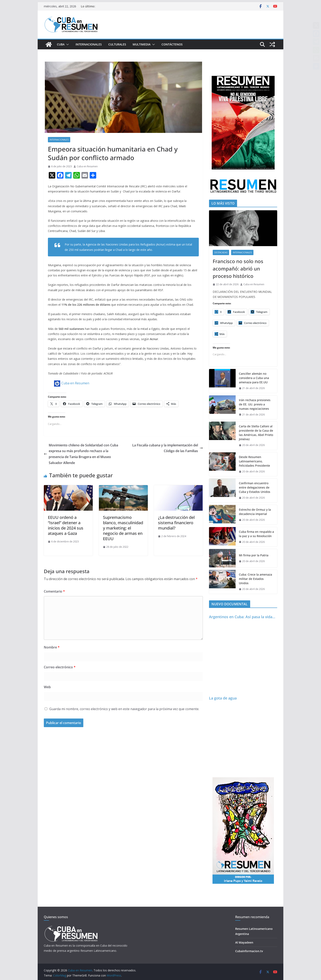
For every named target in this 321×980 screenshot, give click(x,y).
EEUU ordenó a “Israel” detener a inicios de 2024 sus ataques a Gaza (66, 525)
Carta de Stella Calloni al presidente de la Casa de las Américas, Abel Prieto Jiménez (256, 433)
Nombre (52, 647)
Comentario (54, 591)
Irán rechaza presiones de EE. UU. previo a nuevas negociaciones (255, 404)
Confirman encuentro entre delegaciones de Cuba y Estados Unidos (255, 487)
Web (47, 687)
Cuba (61, 44)
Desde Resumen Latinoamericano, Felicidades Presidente (254, 461)
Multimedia (142, 44)
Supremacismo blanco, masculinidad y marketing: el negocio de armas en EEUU (123, 528)
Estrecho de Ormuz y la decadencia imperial (255, 512)
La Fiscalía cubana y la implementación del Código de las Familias (168, 448)
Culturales (117, 44)
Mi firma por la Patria (254, 555)
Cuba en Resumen (87, 166)
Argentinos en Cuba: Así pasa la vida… (242, 617)
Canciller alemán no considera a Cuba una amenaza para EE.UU (254, 378)
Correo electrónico (60, 667)
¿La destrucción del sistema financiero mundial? (176, 523)
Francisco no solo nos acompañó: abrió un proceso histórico (238, 269)
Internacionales (89, 44)
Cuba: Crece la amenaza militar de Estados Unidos (255, 579)
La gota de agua (223, 698)
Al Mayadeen (244, 942)
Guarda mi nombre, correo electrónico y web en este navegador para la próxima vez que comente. (124, 709)
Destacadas (221, 252)
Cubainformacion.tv (249, 951)
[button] (67, 44)
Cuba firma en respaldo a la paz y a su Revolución (256, 534)
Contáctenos (172, 44)
